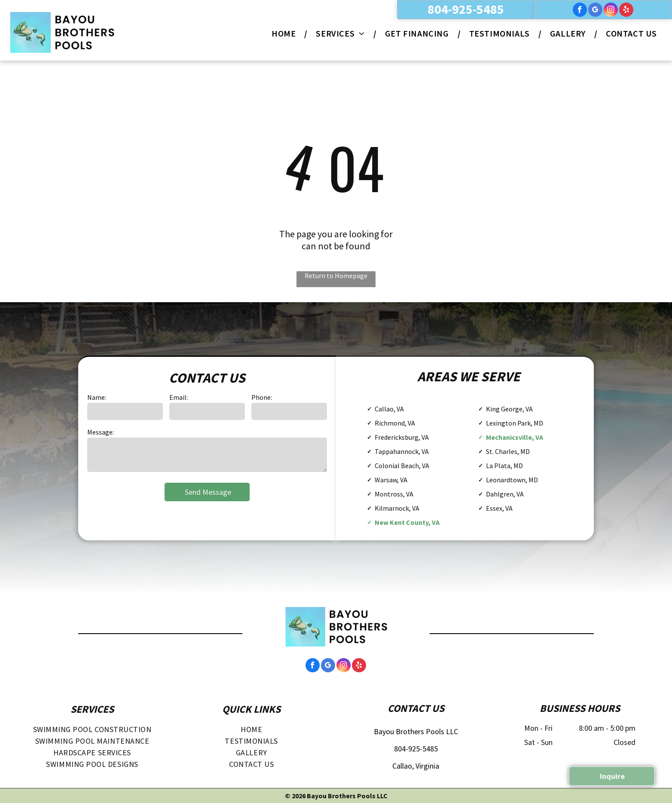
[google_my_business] (595, 11)
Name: (97, 397)
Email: (179, 397)
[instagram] (611, 11)
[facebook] (580, 11)
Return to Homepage (336, 276)
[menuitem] (285, 33)
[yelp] (626, 11)
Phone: (262, 397)
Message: (101, 432)
